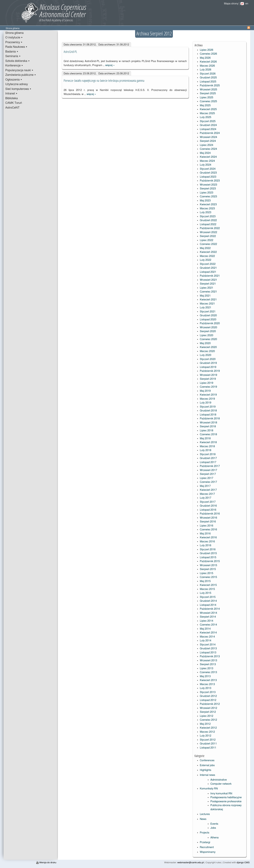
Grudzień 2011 (208, 744)
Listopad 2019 (208, 367)
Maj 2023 (205, 201)
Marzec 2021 (207, 304)
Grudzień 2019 (208, 363)
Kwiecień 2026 (208, 62)
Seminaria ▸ (13, 56)
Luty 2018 (206, 450)
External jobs (207, 765)
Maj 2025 (205, 105)
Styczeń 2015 (208, 597)
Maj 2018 (205, 438)
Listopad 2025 (208, 82)
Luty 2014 (206, 641)
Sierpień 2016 (208, 522)
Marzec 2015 (207, 589)
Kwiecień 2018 (208, 442)
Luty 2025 (206, 117)
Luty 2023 (206, 212)
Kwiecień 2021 (208, 300)
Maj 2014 (205, 629)
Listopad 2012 (208, 700)
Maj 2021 (205, 296)
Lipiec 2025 (207, 98)
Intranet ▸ (11, 94)
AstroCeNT (12, 108)
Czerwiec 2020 (208, 339)
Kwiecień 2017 (208, 490)
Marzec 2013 (207, 684)
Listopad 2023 (208, 177)
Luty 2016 (206, 545)
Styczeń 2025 (208, 121)
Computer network (221, 784)
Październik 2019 (210, 371)
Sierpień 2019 (208, 379)
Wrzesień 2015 (208, 565)
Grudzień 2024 (208, 125)
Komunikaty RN (209, 789)
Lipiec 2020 (207, 335)
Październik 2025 (210, 86)
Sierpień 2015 (208, 569)
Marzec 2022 (207, 256)
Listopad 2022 (208, 224)
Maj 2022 (205, 248)
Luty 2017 (206, 498)
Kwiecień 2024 (208, 157)
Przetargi (205, 842)
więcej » (110, 65)
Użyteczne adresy (17, 84)
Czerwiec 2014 (208, 625)
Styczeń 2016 (208, 550)
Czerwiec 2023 (208, 197)
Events (214, 824)
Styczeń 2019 (208, 407)
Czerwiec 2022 (208, 244)
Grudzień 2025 (208, 78)
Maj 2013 (205, 676)
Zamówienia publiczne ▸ (21, 75)
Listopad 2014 (208, 605)
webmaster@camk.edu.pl (190, 863)
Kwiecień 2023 (208, 204)
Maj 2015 (205, 581)
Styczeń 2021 (208, 312)
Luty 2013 (206, 688)
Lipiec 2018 (207, 431)
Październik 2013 (210, 656)
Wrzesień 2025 (208, 90)
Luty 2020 (206, 355)
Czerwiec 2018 (208, 434)
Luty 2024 (206, 165)
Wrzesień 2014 (208, 613)
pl (242, 4)
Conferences (207, 760)
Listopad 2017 (208, 462)
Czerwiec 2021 (208, 292)
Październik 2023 (210, 181)
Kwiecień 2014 (208, 633)
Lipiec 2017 (207, 478)
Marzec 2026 (207, 66)
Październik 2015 (210, 561)
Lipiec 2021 (207, 288)
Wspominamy (208, 852)
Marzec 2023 (207, 209)
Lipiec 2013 (207, 668)
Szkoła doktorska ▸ (18, 61)
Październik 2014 (210, 609)
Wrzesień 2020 (208, 327)
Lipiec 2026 (207, 50)
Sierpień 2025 (208, 93)
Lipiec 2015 (207, 573)
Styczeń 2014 (208, 645)
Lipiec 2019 (207, 383)
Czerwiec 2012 (208, 720)
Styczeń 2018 (208, 454)
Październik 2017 (210, 466)
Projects (205, 833)
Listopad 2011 (208, 748)
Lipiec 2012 (207, 716)
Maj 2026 (205, 58)
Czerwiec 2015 (208, 577)
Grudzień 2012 (208, 696)
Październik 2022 (210, 228)
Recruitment (207, 847)
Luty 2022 (206, 260)
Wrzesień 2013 (208, 661)
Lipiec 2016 (207, 526)
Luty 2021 (206, 308)
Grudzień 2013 (208, 649)
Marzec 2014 (207, 637)
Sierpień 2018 (208, 427)
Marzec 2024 (207, 161)
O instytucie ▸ (14, 38)
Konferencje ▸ (14, 66)
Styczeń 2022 (208, 264)
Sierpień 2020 (208, 331)
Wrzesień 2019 (208, 375)
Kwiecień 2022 (208, 252)
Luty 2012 (206, 736)
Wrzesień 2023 (208, 185)
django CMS (243, 863)
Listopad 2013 (208, 653)
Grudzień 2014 (208, 601)
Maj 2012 (205, 724)
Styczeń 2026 (208, 74)
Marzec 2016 (207, 542)
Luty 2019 (206, 403)
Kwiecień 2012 (208, 728)
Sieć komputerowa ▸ (18, 89)
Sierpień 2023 (208, 189)
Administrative (219, 780)
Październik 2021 (210, 276)
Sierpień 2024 (208, 141)
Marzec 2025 (207, 113)
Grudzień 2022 (208, 220)
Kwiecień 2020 (208, 347)
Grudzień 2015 (208, 553)
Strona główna (14, 33)
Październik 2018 (210, 419)
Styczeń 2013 (208, 692)
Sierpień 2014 (208, 617)
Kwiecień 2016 (208, 538)
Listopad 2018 (208, 415)
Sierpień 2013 (208, 664)
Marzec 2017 (207, 494)
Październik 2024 (210, 133)
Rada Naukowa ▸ (16, 47)
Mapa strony (231, 4)
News (203, 819)
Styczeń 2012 (208, 740)
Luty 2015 (206, 593)
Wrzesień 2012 (208, 708)
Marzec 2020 (207, 351)
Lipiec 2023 (207, 193)
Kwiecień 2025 (208, 109)
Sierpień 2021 (208, 284)
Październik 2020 (210, 323)
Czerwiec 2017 (208, 482)
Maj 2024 (205, 153)
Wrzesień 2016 (208, 518)
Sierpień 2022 (208, 236)
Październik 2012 (210, 704)
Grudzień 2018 (208, 411)
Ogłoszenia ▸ (14, 80)
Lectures (205, 814)
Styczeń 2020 (208, 359)
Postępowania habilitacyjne (226, 797)
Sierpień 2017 (208, 474)
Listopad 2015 (208, 557)
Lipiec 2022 (207, 240)
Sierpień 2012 (208, 712)
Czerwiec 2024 (208, 149)
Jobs (213, 828)
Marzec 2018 (207, 446)
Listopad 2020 (208, 320)
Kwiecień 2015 (208, 585)
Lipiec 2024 (207, 145)
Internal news (208, 775)
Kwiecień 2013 (208, 680)
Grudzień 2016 (208, 506)
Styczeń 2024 (208, 169)
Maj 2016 (205, 534)
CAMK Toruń (14, 103)
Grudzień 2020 (208, 316)
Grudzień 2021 (208, 268)
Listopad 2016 (208, 510)
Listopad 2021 (208, 272)
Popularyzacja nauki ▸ (19, 70)
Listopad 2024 (208, 129)
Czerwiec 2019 (208, 387)
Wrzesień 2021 (208, 280)
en (247, 4)
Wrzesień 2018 (208, 423)
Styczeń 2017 (208, 502)
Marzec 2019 (207, 399)
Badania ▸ (12, 52)
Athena (214, 838)
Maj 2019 (205, 391)
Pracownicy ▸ (14, 42)
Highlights (206, 770)
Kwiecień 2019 (208, 395)
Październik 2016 (210, 514)
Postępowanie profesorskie (226, 801)
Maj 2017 (205, 486)
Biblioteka (12, 98)
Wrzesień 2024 (208, 137)
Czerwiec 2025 (208, 101)
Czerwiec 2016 (208, 530)
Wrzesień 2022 (208, 232)
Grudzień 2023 (208, 173)
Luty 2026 (206, 70)
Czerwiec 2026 (208, 54)
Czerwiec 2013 (208, 672)
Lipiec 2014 (207, 621)
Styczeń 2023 (208, 216)
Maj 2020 (205, 343)
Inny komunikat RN (221, 794)
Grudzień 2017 (208, 458)
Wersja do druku (46, 863)
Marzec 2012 (207, 732)
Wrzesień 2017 (208, 470)
